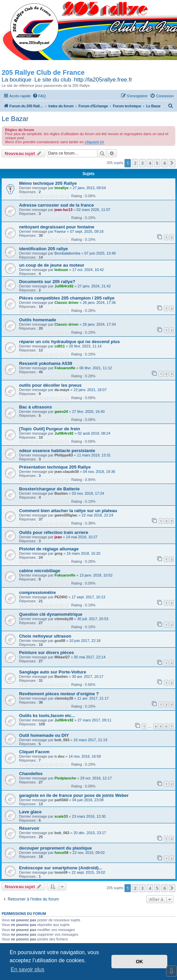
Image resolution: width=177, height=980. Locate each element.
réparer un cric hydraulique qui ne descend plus (69, 342)
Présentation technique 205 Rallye (55, 467)
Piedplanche (65, 778)
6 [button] (164, 163)
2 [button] (135, 163)
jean (58, 537)
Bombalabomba (67, 253)
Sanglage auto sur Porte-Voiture (53, 672)
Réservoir (29, 828)
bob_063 (62, 740)
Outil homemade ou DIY (44, 735)
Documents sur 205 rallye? (47, 282)
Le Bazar (15, 119)
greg (59, 553)
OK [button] (140, 962)
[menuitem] (39, 96)
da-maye (62, 390)
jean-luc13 (64, 210)
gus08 (60, 641)
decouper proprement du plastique (56, 848)
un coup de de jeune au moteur (52, 265)
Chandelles (31, 774)
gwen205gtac (66, 515)
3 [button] (142, 163)
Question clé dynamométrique (51, 614)
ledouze (61, 270)
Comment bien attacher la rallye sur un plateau (68, 511)
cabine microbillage (40, 571)
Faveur (60, 231)
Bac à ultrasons (35, 407)
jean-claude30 (67, 472)
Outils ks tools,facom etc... (47, 716)
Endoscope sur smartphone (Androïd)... (61, 868)
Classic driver (67, 303)
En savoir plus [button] (28, 969)
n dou (60, 756)
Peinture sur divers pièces (47, 652)
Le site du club (53, 80)
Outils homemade (38, 320)
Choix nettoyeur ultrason (45, 636)
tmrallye (62, 188)
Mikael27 (62, 657)
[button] (172, 163)
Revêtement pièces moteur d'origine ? (59, 694)
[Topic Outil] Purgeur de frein (50, 429)
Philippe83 (64, 455)
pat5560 (61, 800)
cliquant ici (94, 142)
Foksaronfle (65, 368)
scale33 (61, 816)
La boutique (17, 80)
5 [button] (157, 163)
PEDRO (61, 597)
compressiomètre (37, 592)
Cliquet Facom (34, 752)
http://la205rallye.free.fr (103, 80)
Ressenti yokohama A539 (46, 363)
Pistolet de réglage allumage (49, 549)
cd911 (60, 346)
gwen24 (61, 412)
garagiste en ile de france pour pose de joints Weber (74, 795)
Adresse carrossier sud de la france (57, 205)
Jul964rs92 (64, 286)
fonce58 (62, 853)
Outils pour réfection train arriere (54, 532)
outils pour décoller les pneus (50, 385)
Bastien (61, 493)
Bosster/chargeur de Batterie (49, 489)
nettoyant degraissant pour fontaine (57, 227)
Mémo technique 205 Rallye (48, 183)
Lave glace (30, 812)
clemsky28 (64, 619)
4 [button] (150, 163)
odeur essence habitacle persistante (57, 451)
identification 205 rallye (43, 249)
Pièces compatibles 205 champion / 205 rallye (67, 298)
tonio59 (61, 872)
